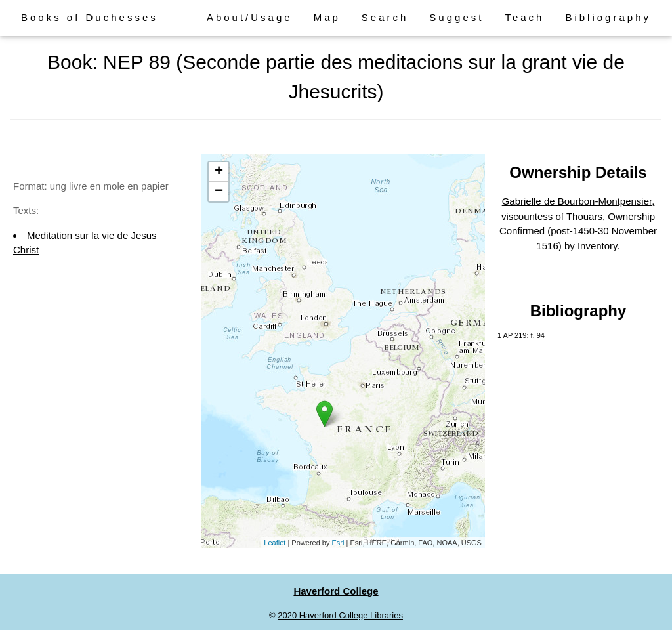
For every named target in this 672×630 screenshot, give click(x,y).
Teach (524, 17)
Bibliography (608, 17)
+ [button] (219, 172)
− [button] (219, 192)
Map (327, 17)
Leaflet (275, 543)
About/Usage (250, 17)
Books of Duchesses (90, 17)
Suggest (456, 17)
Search (385, 17)
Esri (338, 543)
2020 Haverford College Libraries (340, 615)
